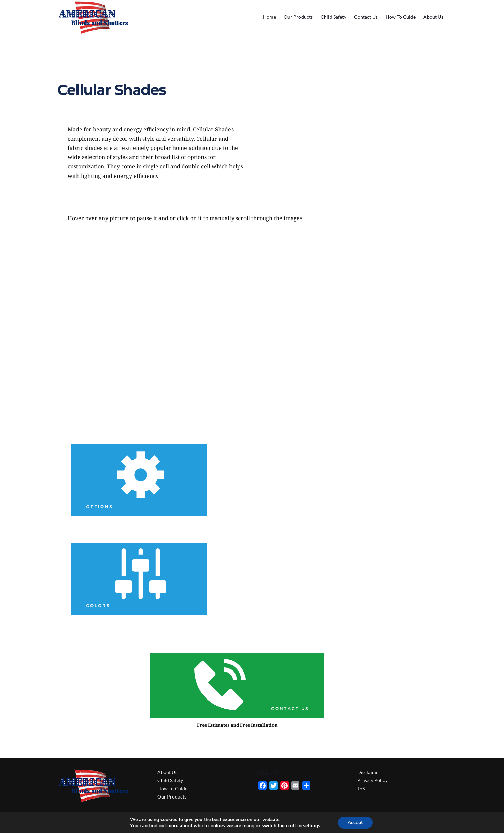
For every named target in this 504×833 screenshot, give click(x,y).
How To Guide (172, 788)
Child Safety (170, 780)
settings (311, 825)
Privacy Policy (372, 780)
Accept (355, 822)
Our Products (172, 797)
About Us (167, 772)
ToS (361, 788)
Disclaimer (369, 772)
